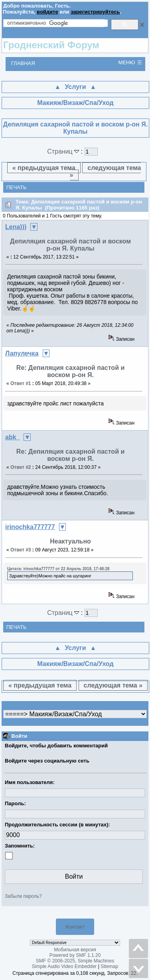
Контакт (75, 927)
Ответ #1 (21, 383)
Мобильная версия (75, 950)
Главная (23, 63)
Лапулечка (22, 353)
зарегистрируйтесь (95, 12)
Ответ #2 (21, 467)
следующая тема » (106, 171)
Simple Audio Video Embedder (64, 966)
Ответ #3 (21, 550)
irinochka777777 (30, 527)
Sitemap (109, 966)
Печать (17, 187)
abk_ (12, 437)
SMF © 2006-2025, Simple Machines (75, 961)
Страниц (64, 151)
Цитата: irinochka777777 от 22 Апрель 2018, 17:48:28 (58, 569)
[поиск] (57, 23)
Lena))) (16, 227)
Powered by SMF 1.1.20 (75, 955)
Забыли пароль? (23, 896)
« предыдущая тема (44, 168)
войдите (47, 12)
